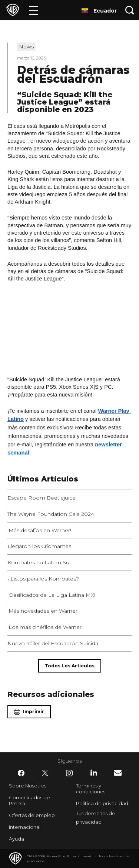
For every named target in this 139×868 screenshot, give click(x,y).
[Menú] (34, 10)
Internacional (25, 827)
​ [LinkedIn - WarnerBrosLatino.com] (94, 773)
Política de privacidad (102, 803)
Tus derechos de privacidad (96, 818)
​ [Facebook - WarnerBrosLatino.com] (21, 773)
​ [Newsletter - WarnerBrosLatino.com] (118, 773)
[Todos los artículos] (70, 666)
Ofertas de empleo (32, 815)
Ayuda (16, 839)
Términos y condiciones (91, 789)
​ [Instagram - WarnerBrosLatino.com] (69, 773)
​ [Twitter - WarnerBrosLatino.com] (45, 773)
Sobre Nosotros (28, 786)
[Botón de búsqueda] (130, 10)
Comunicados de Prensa (29, 800)
